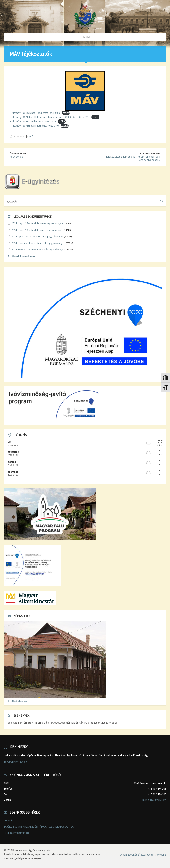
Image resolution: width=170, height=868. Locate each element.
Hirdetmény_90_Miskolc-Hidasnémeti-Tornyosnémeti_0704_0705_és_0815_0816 (50, 117)
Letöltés (66, 113)
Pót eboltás (16, 157)
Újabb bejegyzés (19, 154)
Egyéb (31, 136)
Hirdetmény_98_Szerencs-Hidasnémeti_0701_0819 (35, 113)
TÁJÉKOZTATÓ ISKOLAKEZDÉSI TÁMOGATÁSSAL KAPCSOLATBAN (39, 827)
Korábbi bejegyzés (150, 154)
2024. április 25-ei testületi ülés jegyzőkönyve (37, 236)
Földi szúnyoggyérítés (17, 833)
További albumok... (18, 701)
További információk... (16, 762)
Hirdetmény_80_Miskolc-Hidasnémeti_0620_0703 (34, 126)
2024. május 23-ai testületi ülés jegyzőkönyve (37, 230)
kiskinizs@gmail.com (154, 800)
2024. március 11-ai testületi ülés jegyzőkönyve (38, 243)
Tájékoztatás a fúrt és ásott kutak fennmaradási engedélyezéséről (133, 158)
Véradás (9, 820)
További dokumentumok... (22, 256)
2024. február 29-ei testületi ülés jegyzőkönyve (38, 250)
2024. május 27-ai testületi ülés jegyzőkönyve (37, 223)
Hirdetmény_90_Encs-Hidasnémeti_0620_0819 (33, 121)
